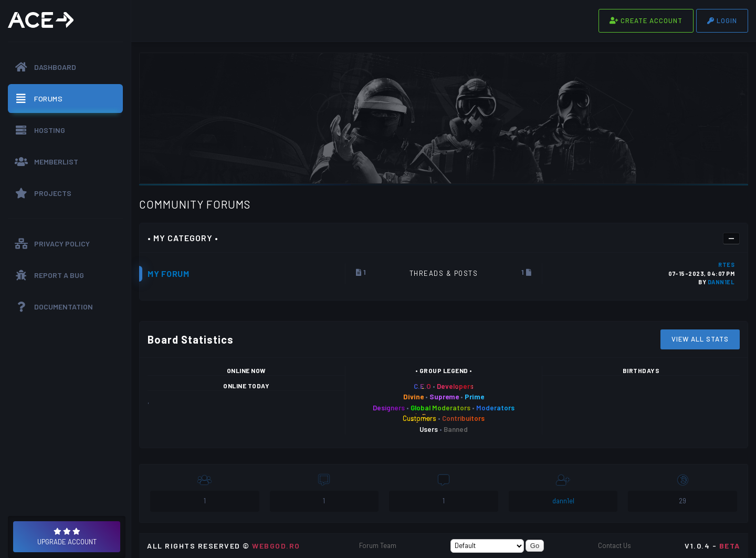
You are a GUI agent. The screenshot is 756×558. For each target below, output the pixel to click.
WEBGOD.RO (276, 546)
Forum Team (378, 545)
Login (722, 20)
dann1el (721, 282)
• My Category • (183, 238)
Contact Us (615, 545)
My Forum (168, 273)
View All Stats (700, 339)
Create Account (646, 20)
